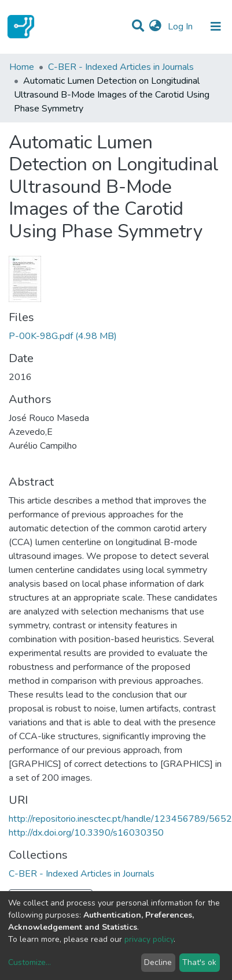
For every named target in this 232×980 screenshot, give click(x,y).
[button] (155, 27)
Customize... (30, 962)
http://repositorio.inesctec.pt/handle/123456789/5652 (120, 819)
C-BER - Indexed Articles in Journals (121, 67)
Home (22, 67)
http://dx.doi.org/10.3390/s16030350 (86, 833)
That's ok (199, 962)
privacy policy (149, 939)
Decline (158, 962)
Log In (181, 27)
